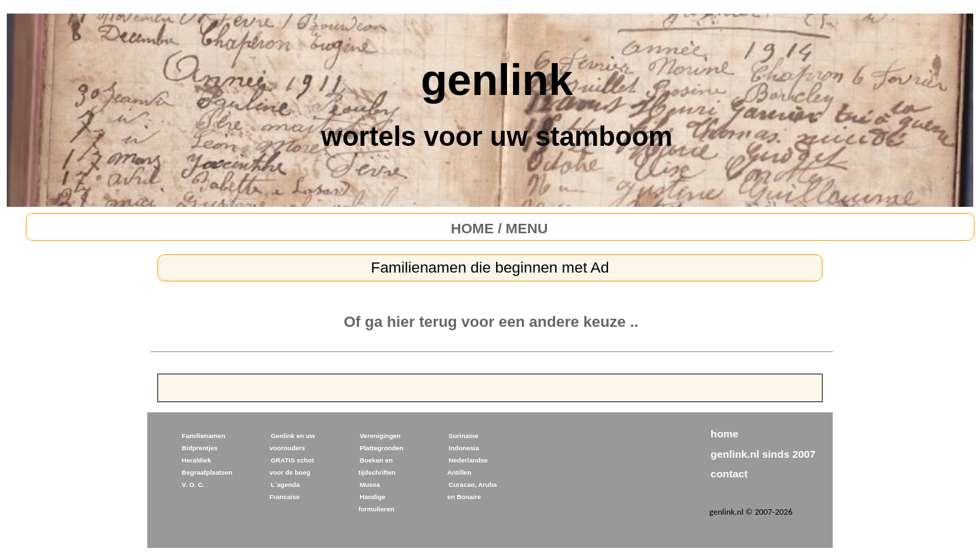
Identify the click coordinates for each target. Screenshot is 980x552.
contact (729, 474)
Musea (370, 485)
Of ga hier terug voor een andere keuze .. (491, 322)
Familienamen (204, 436)
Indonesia (464, 448)
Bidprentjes (200, 448)
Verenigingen (380, 436)
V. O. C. (193, 485)
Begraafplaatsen (207, 472)
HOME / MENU (499, 228)
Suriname (464, 436)
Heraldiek (196, 460)
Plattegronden (382, 448)
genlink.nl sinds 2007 (763, 454)
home (724, 434)
